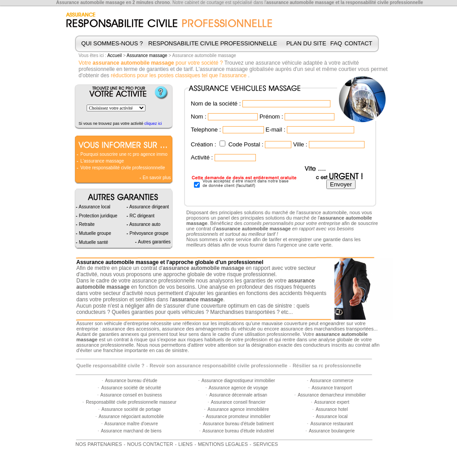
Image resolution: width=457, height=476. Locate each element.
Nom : (199, 117)
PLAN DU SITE (306, 43)
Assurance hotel (332, 409)
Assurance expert (332, 402)
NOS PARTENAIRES (99, 444)
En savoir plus (156, 178)
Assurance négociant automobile (131, 416)
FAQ (336, 43)
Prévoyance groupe (149, 233)
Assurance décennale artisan (238, 395)
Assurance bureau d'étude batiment (238, 424)
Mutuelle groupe (94, 233)
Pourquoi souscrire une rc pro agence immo (124, 154)
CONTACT (358, 43)
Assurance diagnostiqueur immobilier (238, 381)
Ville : (300, 144)
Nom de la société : (216, 104)
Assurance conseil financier (238, 402)
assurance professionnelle (163, 281)
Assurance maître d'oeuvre (131, 424)
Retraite (86, 224)
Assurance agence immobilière (238, 409)
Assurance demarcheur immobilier (332, 395)
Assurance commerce (332, 381)
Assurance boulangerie (332, 431)
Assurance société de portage (131, 409)
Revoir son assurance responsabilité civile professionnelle (218, 366)
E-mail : (275, 130)
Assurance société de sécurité (131, 388)
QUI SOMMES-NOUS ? (112, 43)
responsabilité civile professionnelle (384, 2)
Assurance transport (332, 388)
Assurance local (332, 416)
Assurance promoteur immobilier (238, 416)
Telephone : (206, 130)
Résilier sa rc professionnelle (327, 366)
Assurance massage (147, 55)
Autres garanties (154, 242)
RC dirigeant (141, 216)
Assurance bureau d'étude (131, 381)
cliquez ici (153, 123)
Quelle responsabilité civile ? (110, 366)
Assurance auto (145, 224)
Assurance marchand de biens (131, 431)
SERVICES (266, 444)
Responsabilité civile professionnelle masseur (131, 402)
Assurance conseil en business (131, 395)
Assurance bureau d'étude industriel (238, 431)
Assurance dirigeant (149, 207)
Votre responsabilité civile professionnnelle (123, 168)
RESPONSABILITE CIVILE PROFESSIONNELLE (213, 43)
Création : (203, 144)
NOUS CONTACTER (150, 444)
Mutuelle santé (93, 242)
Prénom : (271, 117)
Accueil (114, 55)
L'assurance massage (102, 161)
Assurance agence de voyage (238, 388)
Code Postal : (246, 144)
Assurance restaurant (332, 424)
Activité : (202, 157)
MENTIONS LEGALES (223, 444)
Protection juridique (97, 216)
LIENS (185, 444)
